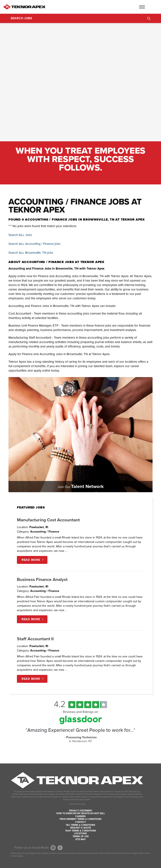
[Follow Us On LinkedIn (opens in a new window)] (53, 848)
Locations (80, 833)
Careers (80, 816)
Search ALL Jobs (20, 235)
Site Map (80, 839)
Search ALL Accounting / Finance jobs (34, 244)
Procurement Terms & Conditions (81, 819)
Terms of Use (81, 836)
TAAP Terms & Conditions (81, 831)
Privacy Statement (81, 811)
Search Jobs (21, 18)
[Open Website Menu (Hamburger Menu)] (149, 7)
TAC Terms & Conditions (80, 825)
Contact (80, 822)
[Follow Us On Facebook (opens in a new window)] (60, 848)
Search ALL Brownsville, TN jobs (31, 253)
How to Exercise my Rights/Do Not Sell (81, 813)
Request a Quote (81, 828)
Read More (31, 560)
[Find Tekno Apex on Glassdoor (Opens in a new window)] (81, 723)
